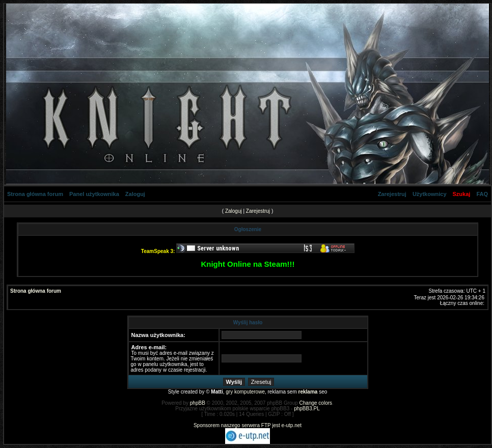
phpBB (198, 403)
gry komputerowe (245, 392)
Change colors (316, 403)
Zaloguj (135, 194)
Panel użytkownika (94, 194)
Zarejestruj (392, 194)
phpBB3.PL (307, 409)
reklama (308, 392)
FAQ (482, 194)
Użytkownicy (430, 194)
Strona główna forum (35, 194)
